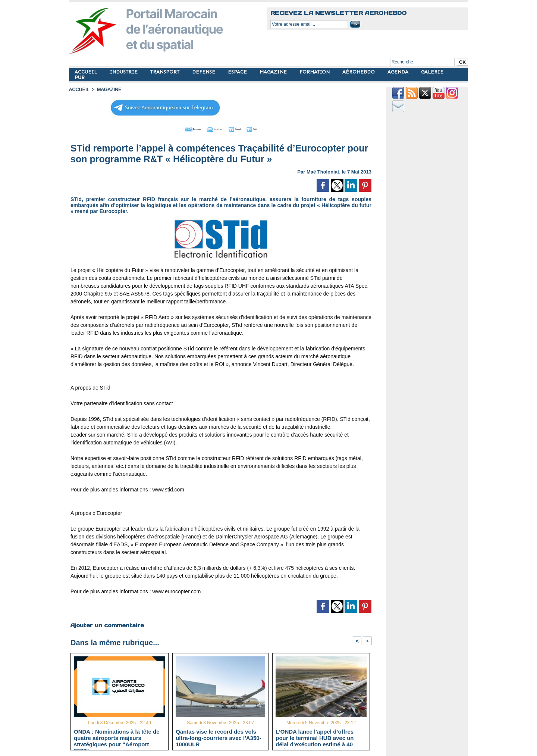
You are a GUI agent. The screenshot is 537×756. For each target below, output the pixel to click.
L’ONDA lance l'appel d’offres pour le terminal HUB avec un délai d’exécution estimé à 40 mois (315, 737)
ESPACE (238, 72)
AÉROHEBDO (359, 72)
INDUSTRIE (124, 72)
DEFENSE (204, 72)
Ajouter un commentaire (107, 624)
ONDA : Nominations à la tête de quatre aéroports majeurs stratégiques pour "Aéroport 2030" (117, 737)
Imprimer (212, 128)
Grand (244, 128)
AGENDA (399, 72)
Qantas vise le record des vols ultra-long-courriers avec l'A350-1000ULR (218, 737)
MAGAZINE (274, 72)
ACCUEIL (87, 72)
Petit (269, 128)
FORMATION (315, 72)
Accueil (79, 90)
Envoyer (178, 128)
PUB (80, 77)
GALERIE (432, 72)
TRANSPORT (166, 72)
